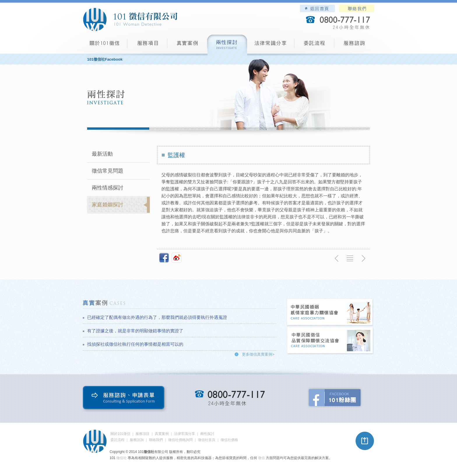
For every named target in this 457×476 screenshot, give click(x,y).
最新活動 (102, 154)
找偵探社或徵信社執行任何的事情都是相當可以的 (135, 344)
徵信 (261, 458)
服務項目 (147, 45)
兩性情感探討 (108, 188)
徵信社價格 (229, 440)
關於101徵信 (120, 434)
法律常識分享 (271, 45)
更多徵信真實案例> (258, 354)
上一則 (337, 259)
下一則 (363, 259)
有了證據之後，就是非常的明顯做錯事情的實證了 (135, 331)
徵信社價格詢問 (180, 440)
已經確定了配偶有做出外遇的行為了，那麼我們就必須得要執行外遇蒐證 (157, 317)
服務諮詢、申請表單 (125, 399)
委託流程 (314, 45)
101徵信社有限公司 (130, 20)
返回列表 (350, 259)
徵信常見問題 (108, 171)
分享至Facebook (164, 258)
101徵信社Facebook (105, 59)
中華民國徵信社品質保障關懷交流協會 (330, 341)
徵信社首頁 (207, 440)
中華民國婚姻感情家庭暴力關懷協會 (330, 313)
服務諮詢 (354, 45)
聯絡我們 (357, 8)
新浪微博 (177, 258)
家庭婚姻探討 (108, 205)
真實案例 (187, 45)
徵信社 (122, 458)
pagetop (365, 441)
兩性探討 (227, 45)
